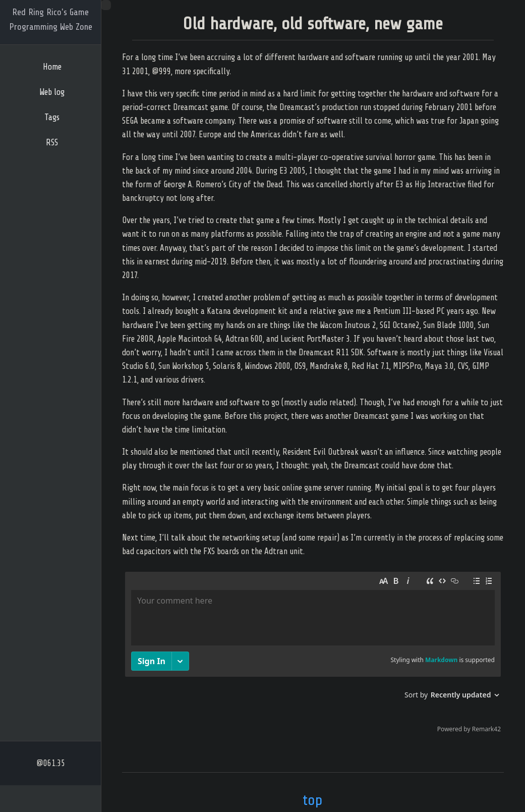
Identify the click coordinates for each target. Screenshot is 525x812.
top (313, 800)
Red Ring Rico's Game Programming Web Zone (51, 19)
